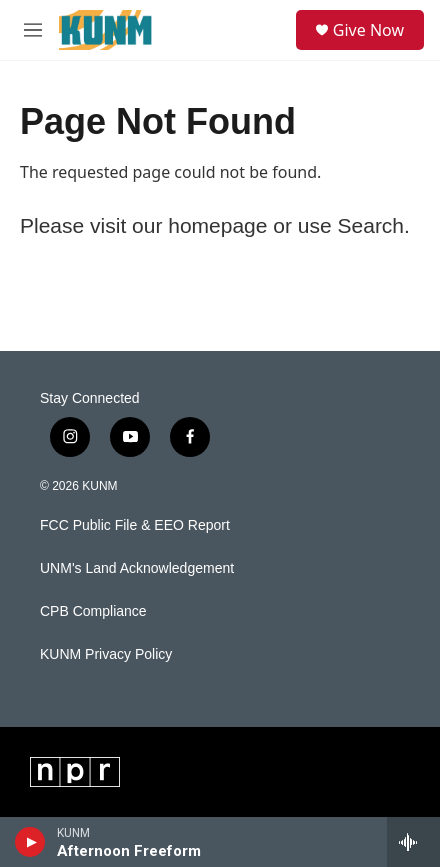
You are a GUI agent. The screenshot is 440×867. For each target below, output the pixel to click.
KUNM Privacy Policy (106, 654)
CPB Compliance (93, 611)
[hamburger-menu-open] (32, 30)
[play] (30, 842)
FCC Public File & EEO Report (135, 525)
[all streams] (413, 842)
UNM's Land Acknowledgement (137, 568)
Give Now (368, 30)
